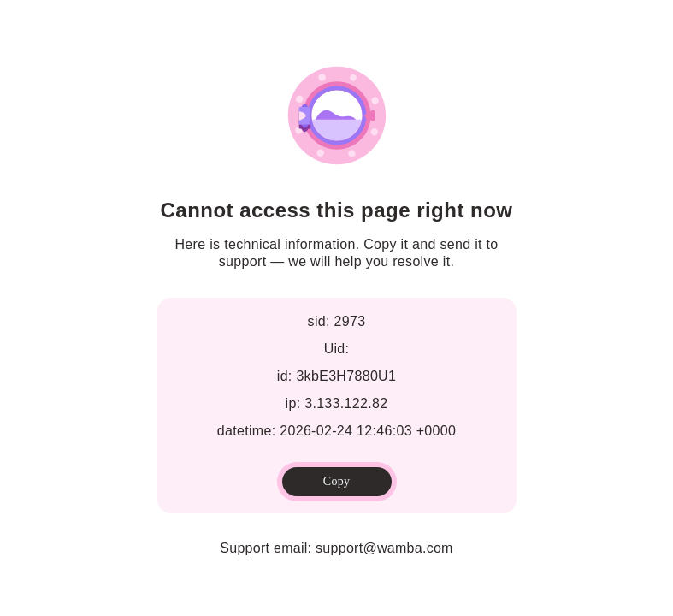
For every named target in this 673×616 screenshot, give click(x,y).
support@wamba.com (384, 548)
